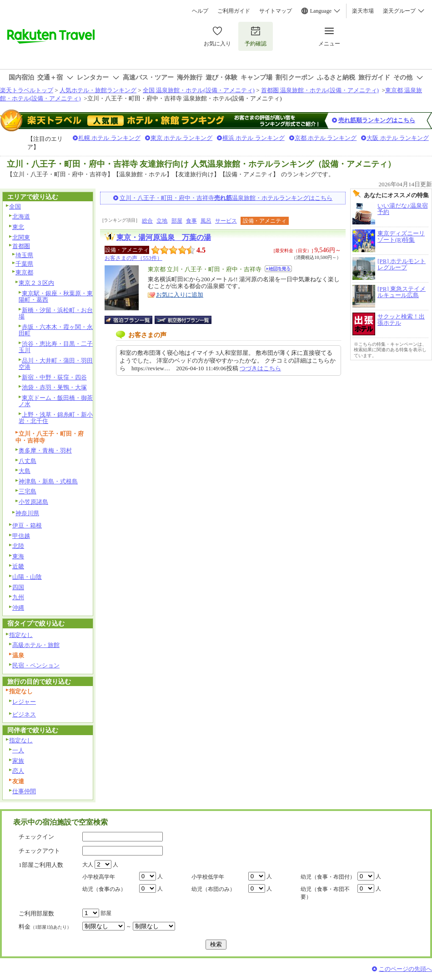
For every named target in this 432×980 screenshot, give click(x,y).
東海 (18, 556)
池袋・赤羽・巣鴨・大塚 (54, 387)
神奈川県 (27, 513)
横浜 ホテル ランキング (254, 138)
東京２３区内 (36, 283)
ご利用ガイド (234, 11)
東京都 (24, 272)
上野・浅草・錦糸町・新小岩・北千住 (56, 418)
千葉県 (24, 264)
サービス (226, 221)
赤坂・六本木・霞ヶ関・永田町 (56, 330)
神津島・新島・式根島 (48, 481)
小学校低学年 (208, 877)
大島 (25, 471)
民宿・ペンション (36, 665)
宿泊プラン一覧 (133, 320)
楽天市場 (363, 11)
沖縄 (18, 608)
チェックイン (36, 837)
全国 (15, 206)
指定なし (21, 635)
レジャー (24, 702)
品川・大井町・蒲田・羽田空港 (56, 364)
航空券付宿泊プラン (183, 320)
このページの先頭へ (405, 969)
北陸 (18, 546)
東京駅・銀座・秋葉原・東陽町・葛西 (56, 297)
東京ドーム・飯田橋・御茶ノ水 (56, 401)
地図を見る (278, 269)
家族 (18, 761)
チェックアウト (39, 851)
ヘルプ (200, 11)
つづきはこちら (260, 368)
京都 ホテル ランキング (326, 138)
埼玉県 (24, 255)
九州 (18, 597)
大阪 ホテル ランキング (398, 138)
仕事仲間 (24, 791)
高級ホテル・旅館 (36, 645)
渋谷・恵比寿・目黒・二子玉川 (56, 347)
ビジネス (24, 714)
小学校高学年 (99, 877)
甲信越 (21, 536)
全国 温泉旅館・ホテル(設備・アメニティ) (199, 90)
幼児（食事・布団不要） (325, 893)
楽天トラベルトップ (27, 90)
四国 (18, 587)
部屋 (177, 221)
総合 (147, 221)
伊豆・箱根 (27, 525)
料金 (45, 927)
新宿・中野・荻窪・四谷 (54, 377)
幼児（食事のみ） (104, 889)
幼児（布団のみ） (213, 889)
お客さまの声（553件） (133, 258)
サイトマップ (276, 11)
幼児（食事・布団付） (328, 877)
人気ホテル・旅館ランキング (98, 90)
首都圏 (21, 246)
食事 (191, 221)
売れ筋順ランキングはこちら (377, 120)
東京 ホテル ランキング (182, 138)
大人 (88, 865)
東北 (18, 227)
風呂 (206, 221)
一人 (18, 750)
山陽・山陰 (27, 577)
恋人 (18, 771)
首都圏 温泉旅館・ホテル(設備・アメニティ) (320, 90)
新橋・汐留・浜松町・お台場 (56, 313)
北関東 (21, 237)
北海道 (21, 216)
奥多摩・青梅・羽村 (45, 450)
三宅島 (28, 491)
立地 (162, 221)
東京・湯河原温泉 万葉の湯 (164, 237)
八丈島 (28, 461)
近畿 (18, 566)
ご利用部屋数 (36, 913)
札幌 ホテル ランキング (109, 138)
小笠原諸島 (33, 502)
